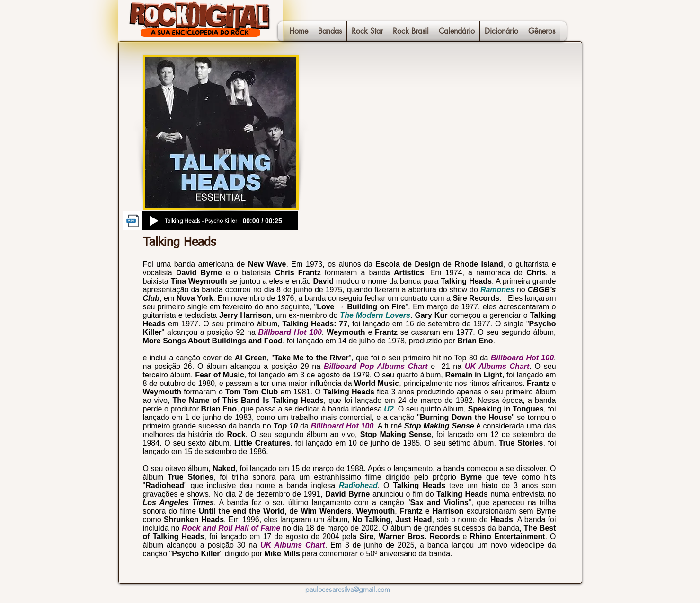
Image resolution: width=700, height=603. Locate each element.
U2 (389, 409)
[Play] (154, 221)
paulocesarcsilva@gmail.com (348, 589)
